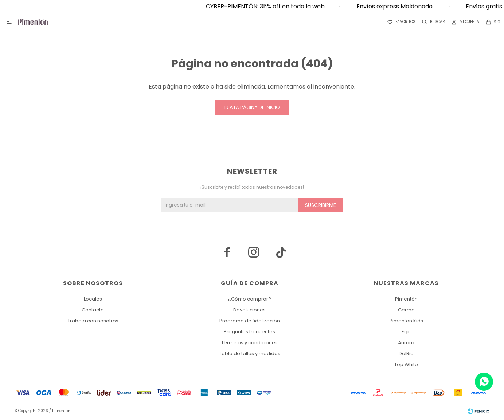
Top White (406, 364)
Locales (93, 299)
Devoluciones (249, 310)
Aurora (406, 343)
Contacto (93, 310)
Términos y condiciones (249, 343)
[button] (432, 22)
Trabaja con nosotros (93, 321)
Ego (406, 332)
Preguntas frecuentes (249, 332)
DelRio (406, 354)
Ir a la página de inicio (252, 107)
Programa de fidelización (250, 321)
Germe (406, 310)
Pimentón (406, 299)
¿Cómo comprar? (250, 299)
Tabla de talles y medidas (250, 354)
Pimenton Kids (406, 321)
